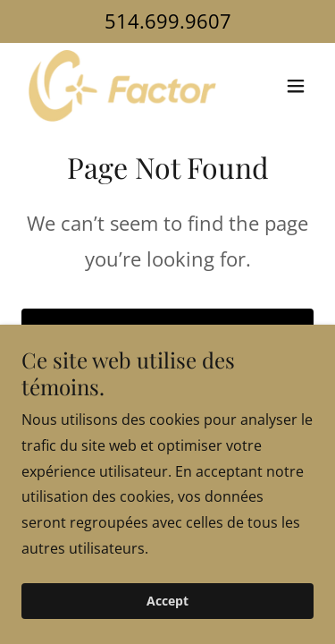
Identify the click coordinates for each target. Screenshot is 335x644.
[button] (296, 86)
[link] (122, 86)
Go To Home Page (167, 334)
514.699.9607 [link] (168, 21)
